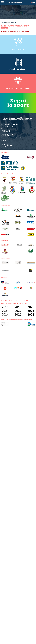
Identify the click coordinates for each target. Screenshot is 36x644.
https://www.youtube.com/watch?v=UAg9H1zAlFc (16, 31)
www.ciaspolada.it (6, 135)
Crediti (3, 140)
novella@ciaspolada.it (7, 134)
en (34, 2)
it (31, 2)
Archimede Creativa (19, 138)
